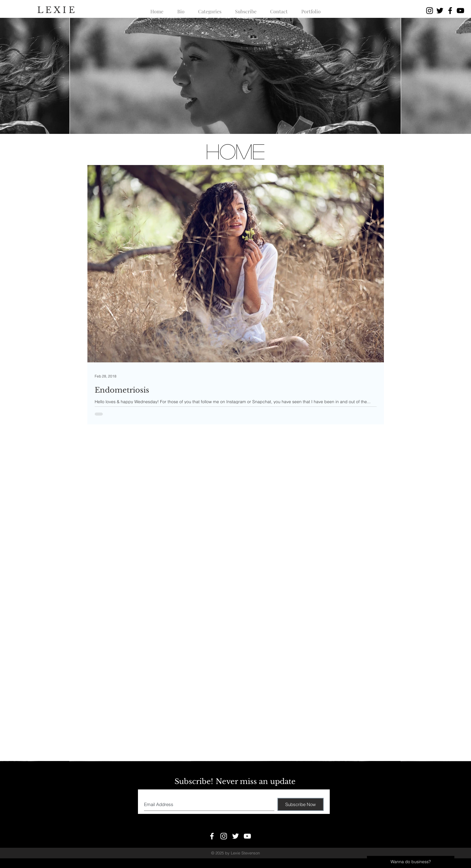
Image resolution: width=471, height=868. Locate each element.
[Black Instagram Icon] (430, 11)
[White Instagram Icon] (224, 836)
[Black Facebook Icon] (450, 11)
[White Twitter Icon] (235, 836)
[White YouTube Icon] (247, 836)
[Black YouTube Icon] (460, 11)
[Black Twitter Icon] (440, 11)
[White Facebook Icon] (212, 836)
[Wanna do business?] (411, 862)
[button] (210, 9)
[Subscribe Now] (301, 804)
